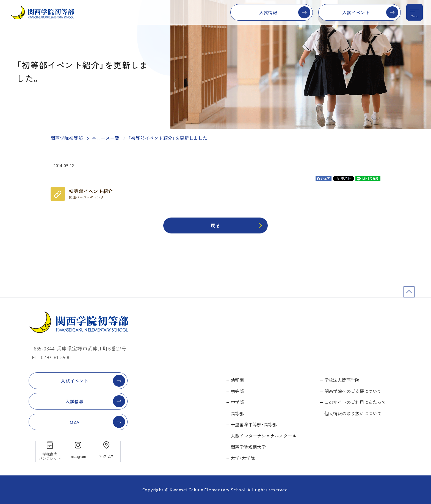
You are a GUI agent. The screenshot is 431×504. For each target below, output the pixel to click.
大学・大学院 (243, 458)
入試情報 (268, 12)
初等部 (237, 391)
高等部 (237, 413)
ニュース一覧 (106, 138)
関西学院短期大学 (248, 447)
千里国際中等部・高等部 (254, 424)
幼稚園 (237, 380)
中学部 (237, 402)
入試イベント (356, 12)
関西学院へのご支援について (353, 391)
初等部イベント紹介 (91, 194)
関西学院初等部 (67, 138)
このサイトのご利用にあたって (355, 402)
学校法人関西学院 (342, 380)
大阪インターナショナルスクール (264, 436)
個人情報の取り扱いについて (353, 413)
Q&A (75, 422)
